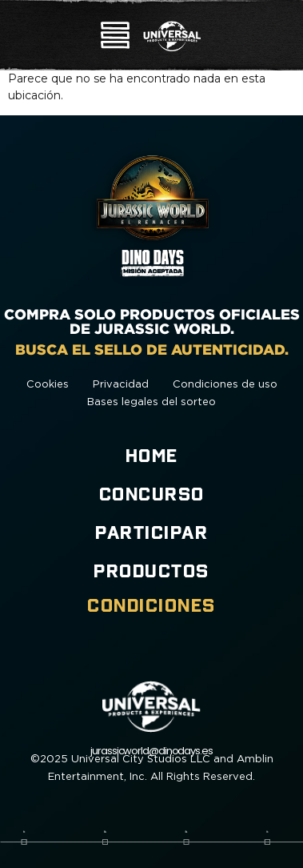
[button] (115, 37)
